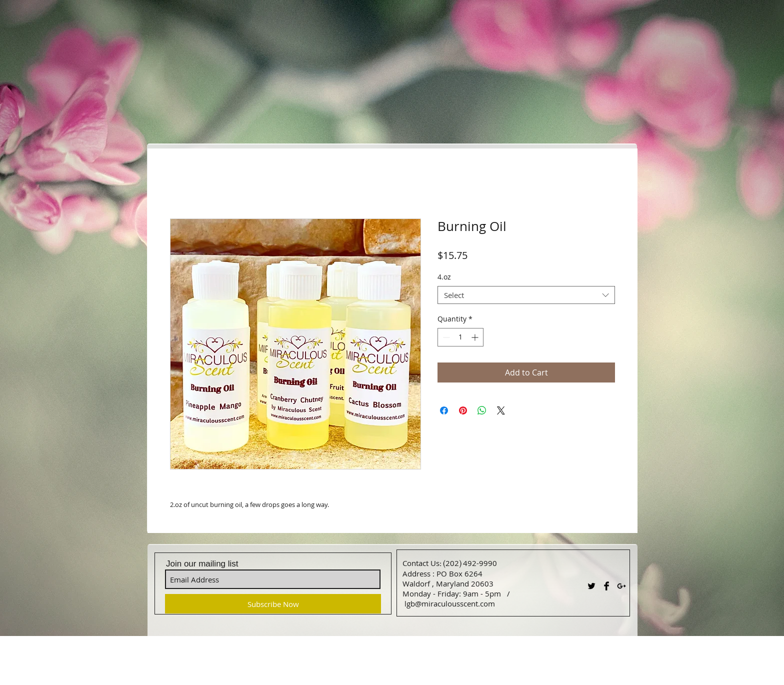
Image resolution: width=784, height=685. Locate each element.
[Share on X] (501, 410)
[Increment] (476, 337)
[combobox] (526, 295)
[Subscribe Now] (273, 604)
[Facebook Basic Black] (606, 586)
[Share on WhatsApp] (482, 410)
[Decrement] (445, 337)
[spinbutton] (460, 337)
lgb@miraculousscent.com (450, 603)
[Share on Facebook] (444, 410)
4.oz (444, 277)
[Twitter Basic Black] (591, 586)
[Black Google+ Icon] (621, 586)
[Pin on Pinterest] (463, 410)
